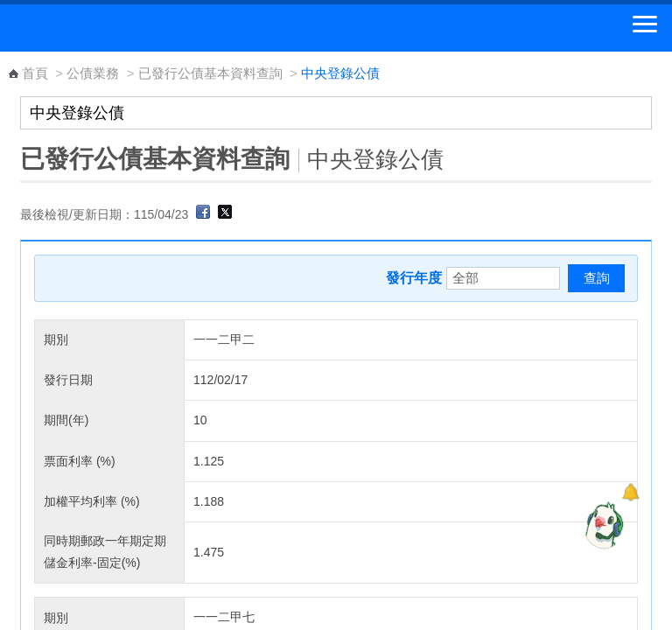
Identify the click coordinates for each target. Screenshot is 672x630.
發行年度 (414, 278)
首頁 (35, 73)
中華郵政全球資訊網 (109, 28)
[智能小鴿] (602, 525)
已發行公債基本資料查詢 (210, 73)
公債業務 (93, 73)
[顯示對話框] (630, 492)
